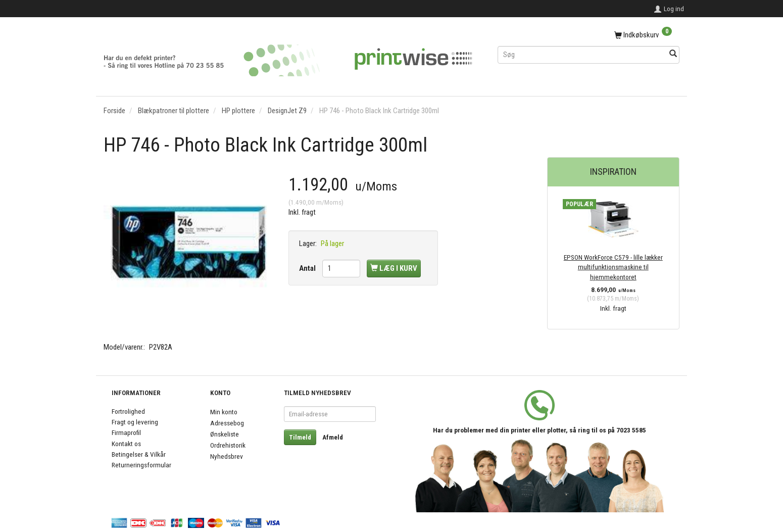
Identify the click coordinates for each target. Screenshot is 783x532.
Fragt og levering (135, 422)
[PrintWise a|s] (288, 57)
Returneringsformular (141, 465)
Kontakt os (126, 444)
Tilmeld (300, 437)
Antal (308, 268)
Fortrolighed (128, 411)
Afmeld (333, 437)
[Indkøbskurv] (589, 35)
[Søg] (673, 54)
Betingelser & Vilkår (139, 454)
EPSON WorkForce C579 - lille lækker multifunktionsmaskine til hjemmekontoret (613, 267)
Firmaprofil (126, 432)
